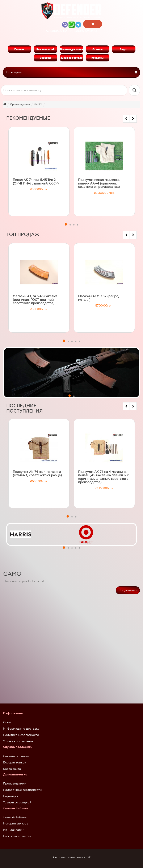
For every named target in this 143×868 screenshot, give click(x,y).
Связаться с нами (16, 756)
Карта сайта (12, 769)
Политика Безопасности (21, 735)
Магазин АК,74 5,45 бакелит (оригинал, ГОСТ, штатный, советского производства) (35, 300)
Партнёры (10, 796)
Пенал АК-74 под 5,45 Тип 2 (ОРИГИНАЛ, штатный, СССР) (36, 182)
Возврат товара (15, 762)
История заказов (16, 824)
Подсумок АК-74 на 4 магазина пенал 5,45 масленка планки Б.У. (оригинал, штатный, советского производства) (104, 477)
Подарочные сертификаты (23, 790)
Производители (15, 784)
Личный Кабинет (16, 817)
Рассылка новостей (17, 836)
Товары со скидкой (17, 802)
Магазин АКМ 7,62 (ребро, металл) (99, 298)
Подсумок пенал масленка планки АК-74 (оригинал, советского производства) (99, 183)
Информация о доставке (21, 729)
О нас (7, 722)
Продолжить (128, 590)
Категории (71, 72)
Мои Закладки (14, 830)
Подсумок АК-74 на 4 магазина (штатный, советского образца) (37, 474)
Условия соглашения (18, 741)
